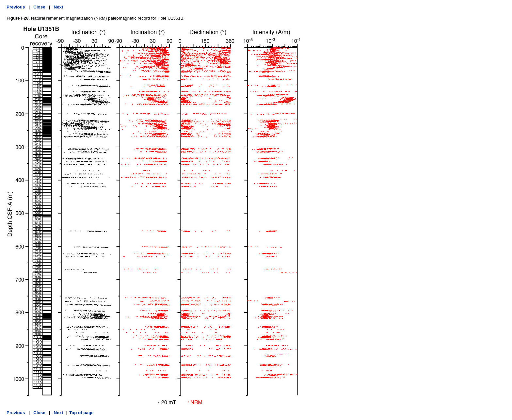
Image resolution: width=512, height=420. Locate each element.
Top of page (81, 413)
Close (39, 7)
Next (59, 7)
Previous (16, 7)
